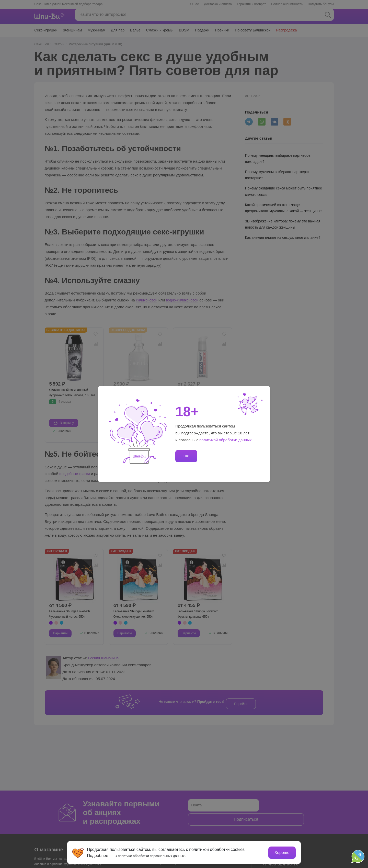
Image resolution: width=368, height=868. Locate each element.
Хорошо (281, 852)
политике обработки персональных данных (160, 855)
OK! (186, 456)
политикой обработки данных (226, 440)
